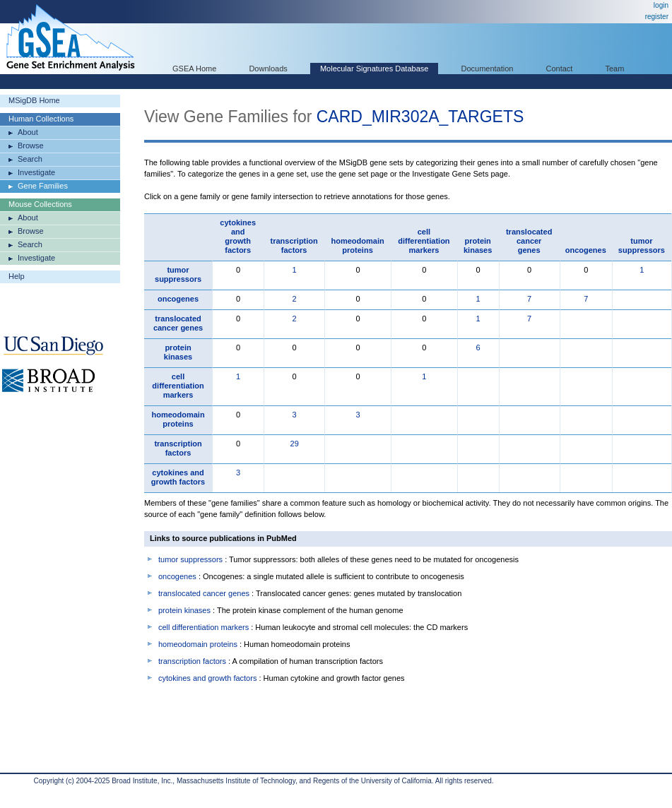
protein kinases (478, 245)
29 (295, 444)
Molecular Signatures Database (374, 69)
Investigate (36, 172)
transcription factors (294, 245)
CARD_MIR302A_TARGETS (420, 117)
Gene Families (43, 186)
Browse (31, 145)
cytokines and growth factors (238, 236)
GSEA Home (194, 69)
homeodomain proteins (357, 245)
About (28, 132)
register (657, 17)
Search (30, 159)
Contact (560, 69)
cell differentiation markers (424, 241)
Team (615, 69)
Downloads (268, 69)
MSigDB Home (34, 100)
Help (17, 276)
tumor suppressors (642, 245)
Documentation (487, 69)
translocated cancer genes (529, 241)
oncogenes (586, 250)
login (661, 5)
